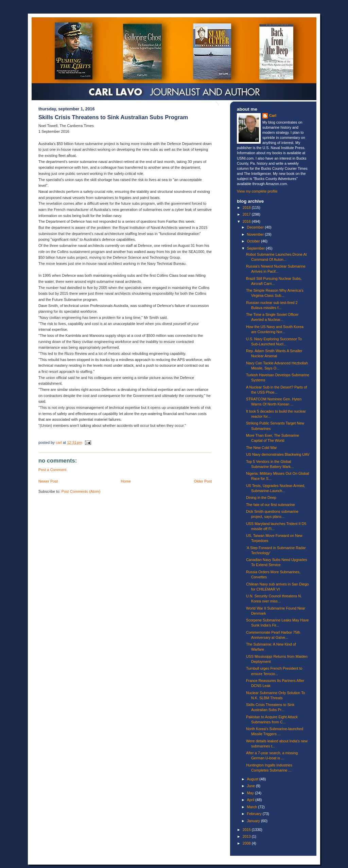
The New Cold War (262, 448)
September (257, 248)
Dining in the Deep (261, 498)
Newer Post (48, 481)
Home (126, 481)
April (251, 800)
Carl (273, 115)
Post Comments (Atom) (81, 491)
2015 (247, 830)
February (255, 814)
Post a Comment (52, 470)
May (251, 793)
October (254, 241)
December (256, 227)
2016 (247, 221)
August (253, 779)
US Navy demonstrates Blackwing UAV (278, 454)
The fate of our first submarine (271, 505)
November (256, 234)
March (253, 807)
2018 (247, 207)
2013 (247, 836)
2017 (247, 214)
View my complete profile (257, 191)
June (251, 786)
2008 (247, 843)
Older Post (203, 481)
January (254, 821)
